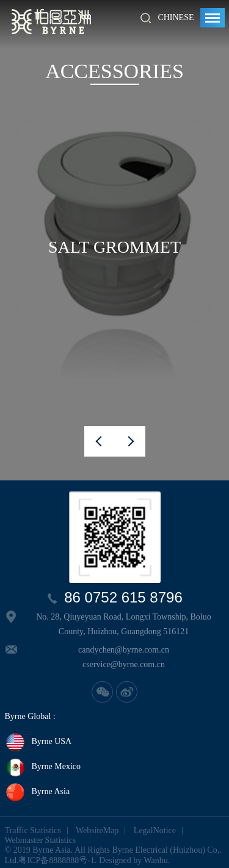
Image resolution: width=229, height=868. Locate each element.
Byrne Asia (38, 792)
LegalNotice (155, 830)
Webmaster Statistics (41, 840)
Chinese (176, 17)
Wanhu (156, 860)
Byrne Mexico (43, 767)
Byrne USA (38, 742)
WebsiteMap (97, 830)
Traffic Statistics (33, 830)
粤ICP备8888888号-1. (57, 860)
